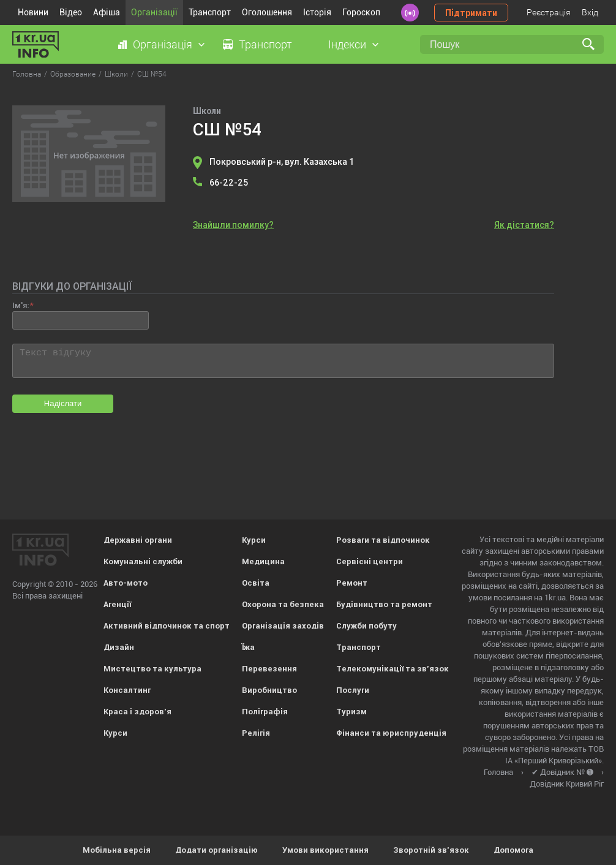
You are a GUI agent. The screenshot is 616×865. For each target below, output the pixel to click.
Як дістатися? (524, 225)
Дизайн (119, 647)
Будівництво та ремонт (384, 604)
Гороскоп (361, 12)
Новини (33, 12)
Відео (71, 12)
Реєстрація (549, 12)
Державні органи (138, 540)
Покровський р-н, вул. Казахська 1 (282, 162)
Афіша (107, 12)
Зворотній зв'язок (431, 850)
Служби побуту (366, 626)
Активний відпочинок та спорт (167, 626)
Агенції (117, 604)
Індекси (347, 44)
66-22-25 (229, 183)
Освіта (256, 583)
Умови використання (325, 850)
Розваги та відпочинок (383, 540)
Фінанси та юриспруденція (391, 733)
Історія (317, 12)
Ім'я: (21, 305)
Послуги (353, 690)
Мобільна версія (117, 850)
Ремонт (352, 583)
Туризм (351, 712)
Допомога (513, 850)
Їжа (248, 647)
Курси (115, 733)
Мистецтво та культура (152, 669)
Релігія (256, 733)
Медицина (263, 561)
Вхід (590, 12)
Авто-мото (126, 583)
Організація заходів (283, 626)
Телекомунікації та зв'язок (393, 669)
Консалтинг (127, 690)
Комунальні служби (143, 561)
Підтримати (471, 13)
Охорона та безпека (283, 604)
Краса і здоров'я (137, 712)
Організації (154, 12)
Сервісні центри (370, 561)
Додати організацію (216, 850)
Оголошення (267, 12)
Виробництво (269, 690)
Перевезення (269, 669)
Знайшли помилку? (233, 225)
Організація (163, 44)
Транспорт (210, 12)
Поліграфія (265, 712)
